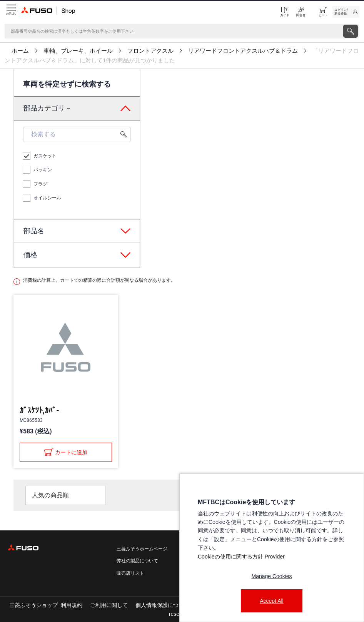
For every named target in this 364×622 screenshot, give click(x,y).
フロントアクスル (150, 51)
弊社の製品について (137, 561)
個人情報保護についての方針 (170, 605)
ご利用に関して (109, 605)
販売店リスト (130, 573)
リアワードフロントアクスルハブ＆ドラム (243, 51)
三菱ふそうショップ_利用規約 (46, 605)
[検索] (173, 31)
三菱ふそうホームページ (142, 549)
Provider (274, 557)
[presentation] (182, 311)
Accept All (271, 601)
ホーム (20, 51)
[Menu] (11, 12)
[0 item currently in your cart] (323, 12)
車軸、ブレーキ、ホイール (78, 51)
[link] (346, 12)
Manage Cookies (271, 576)
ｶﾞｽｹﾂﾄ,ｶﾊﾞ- (39, 410)
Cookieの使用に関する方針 (230, 557)
